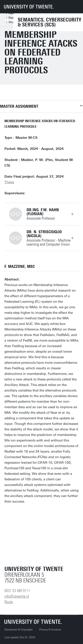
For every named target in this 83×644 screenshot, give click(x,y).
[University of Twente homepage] (29, 7)
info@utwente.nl (17, 596)
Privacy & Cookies (50, 630)
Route (9, 602)
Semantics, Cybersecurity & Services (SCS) (49, 22)
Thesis (9, 182)
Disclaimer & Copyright (18, 630)
